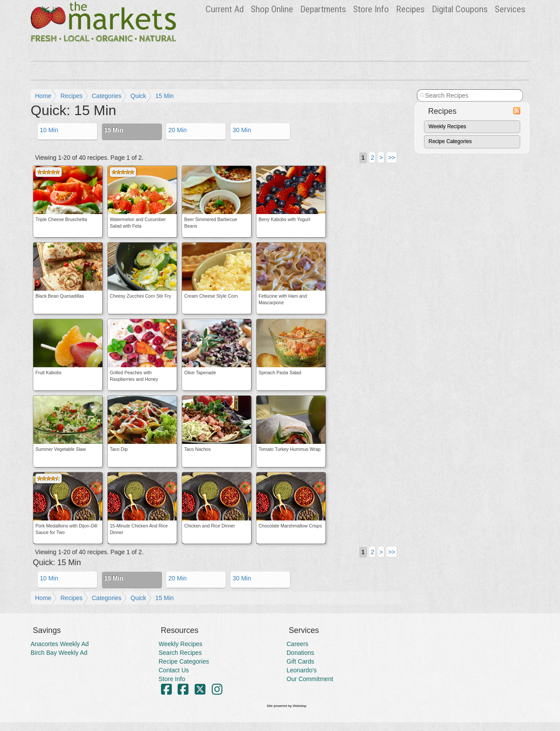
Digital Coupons (460, 9)
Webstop (299, 706)
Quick (138, 96)
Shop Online (272, 9)
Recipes (410, 9)
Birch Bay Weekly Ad (59, 653)
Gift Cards (300, 661)
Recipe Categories (450, 141)
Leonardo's (302, 670)
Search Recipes (180, 653)
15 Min (164, 96)
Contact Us (174, 670)
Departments (323, 9)
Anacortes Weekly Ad (60, 644)
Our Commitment (310, 679)
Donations (300, 653)
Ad (225, 9)
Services (510, 9)
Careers (297, 644)
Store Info (371, 9)
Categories (107, 96)
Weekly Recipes (448, 127)
